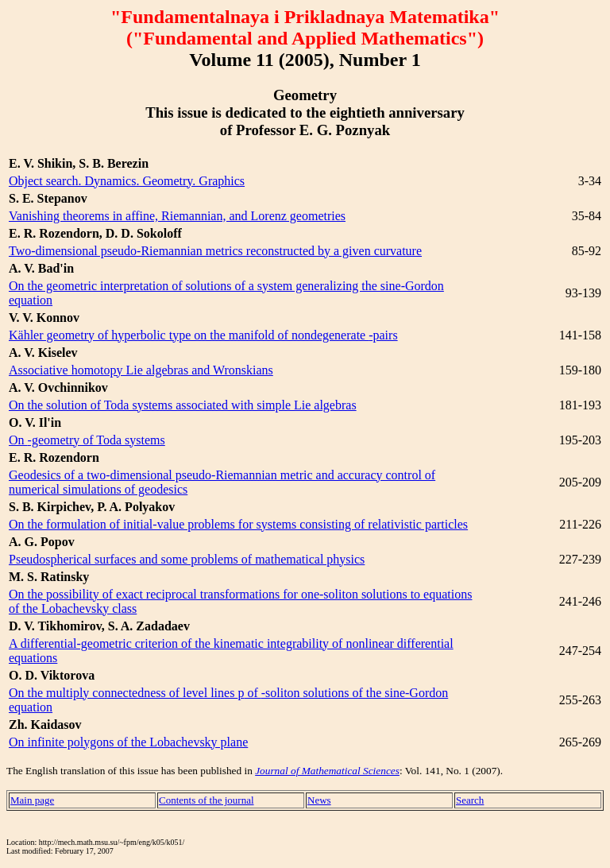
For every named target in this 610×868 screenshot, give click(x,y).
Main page (32, 800)
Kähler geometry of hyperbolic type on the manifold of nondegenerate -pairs (203, 335)
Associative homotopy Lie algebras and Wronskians (141, 370)
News (319, 800)
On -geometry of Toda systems (87, 440)
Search (470, 800)
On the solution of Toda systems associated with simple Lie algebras (183, 405)
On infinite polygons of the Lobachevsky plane (128, 742)
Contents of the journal (207, 800)
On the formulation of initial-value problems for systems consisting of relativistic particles (238, 524)
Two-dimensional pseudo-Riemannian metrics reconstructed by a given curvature (215, 251)
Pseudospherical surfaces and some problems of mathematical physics (187, 559)
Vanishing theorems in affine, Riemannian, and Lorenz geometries (177, 216)
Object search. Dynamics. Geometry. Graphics (127, 181)
